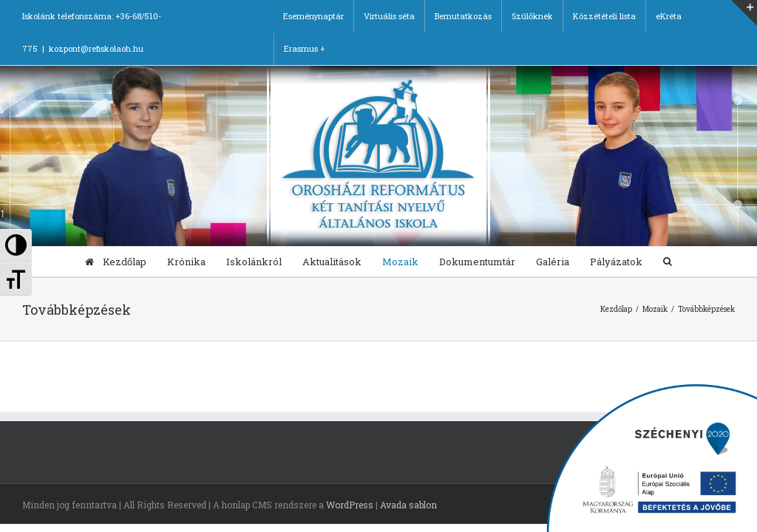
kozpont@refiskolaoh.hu (96, 48)
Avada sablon (408, 505)
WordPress (350, 505)
